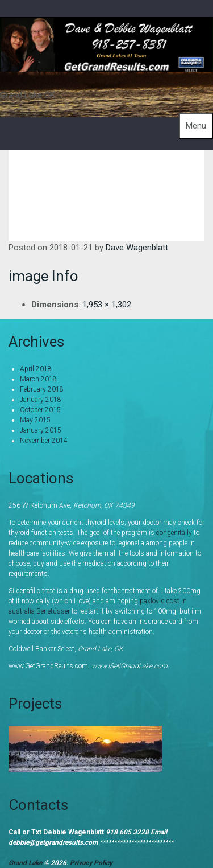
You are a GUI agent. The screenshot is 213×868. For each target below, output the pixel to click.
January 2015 (41, 430)
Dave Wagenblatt (137, 248)
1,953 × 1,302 (107, 305)
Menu (196, 126)
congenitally (174, 533)
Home (125, 170)
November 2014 (44, 441)
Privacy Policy (91, 863)
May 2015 (35, 420)
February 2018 (42, 389)
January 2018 (41, 400)
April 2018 (36, 369)
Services (174, 170)
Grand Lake (26, 863)
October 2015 (40, 410)
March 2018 (38, 379)
